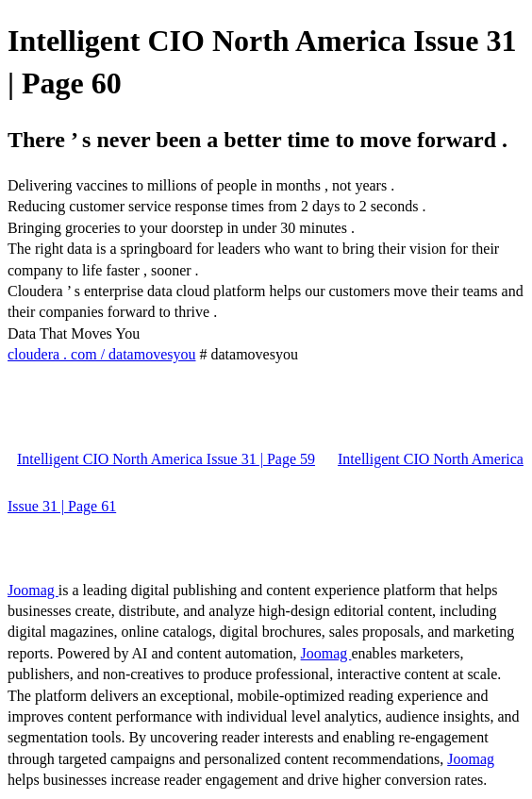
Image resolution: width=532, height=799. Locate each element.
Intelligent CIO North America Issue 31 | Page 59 (166, 459)
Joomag (33, 590)
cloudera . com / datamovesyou (102, 354)
